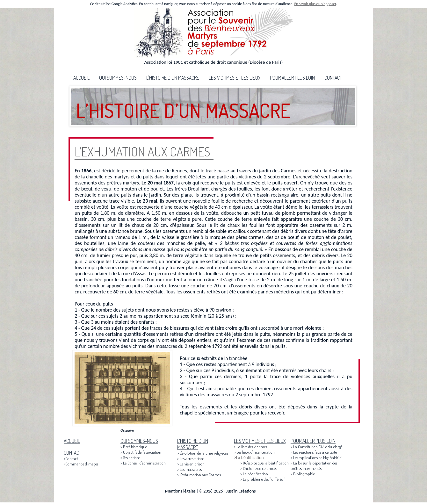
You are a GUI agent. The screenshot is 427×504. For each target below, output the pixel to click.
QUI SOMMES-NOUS (118, 78)
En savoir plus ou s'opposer (315, 4)
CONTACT (333, 78)
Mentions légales (180, 491)
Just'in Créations (241, 491)
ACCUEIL (81, 78)
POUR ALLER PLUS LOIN (292, 78)
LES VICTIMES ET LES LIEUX (235, 78)
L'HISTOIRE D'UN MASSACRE (173, 78)
